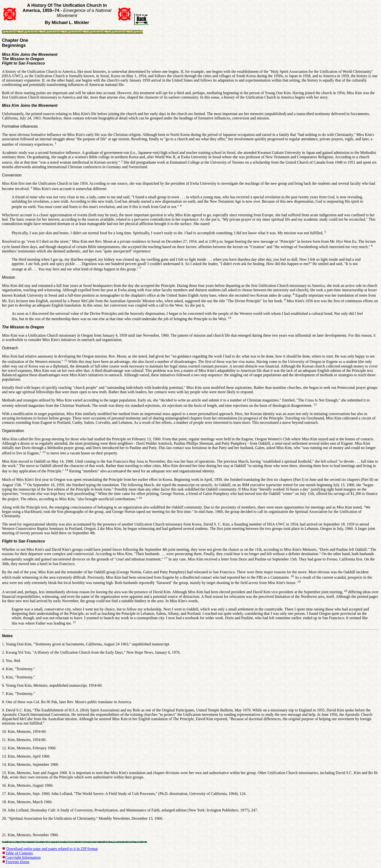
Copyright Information (23, 857)
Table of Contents (19, 853)
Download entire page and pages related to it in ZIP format (52, 849)
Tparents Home (17, 862)
